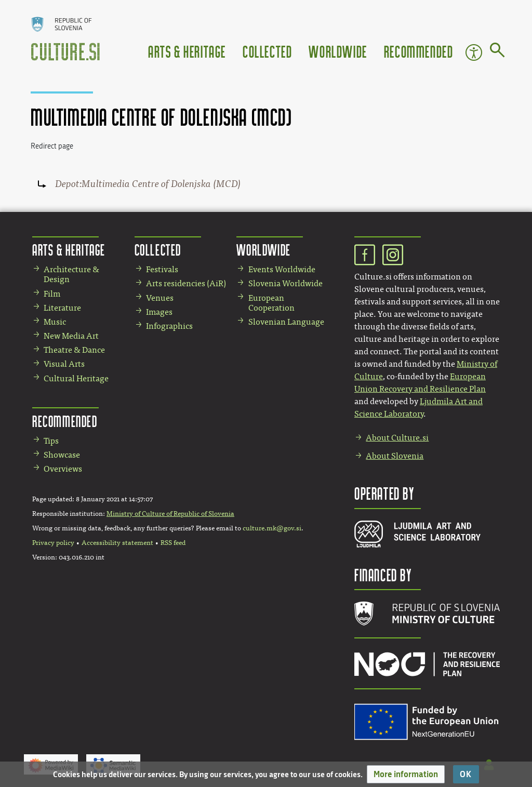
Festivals (162, 269)
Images (159, 312)
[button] (406, 774)
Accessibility (474, 52)
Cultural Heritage (76, 378)
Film (52, 294)
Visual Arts (64, 364)
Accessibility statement (117, 543)
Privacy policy (53, 543)
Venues (160, 298)
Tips (51, 441)
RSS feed (173, 543)
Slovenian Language (286, 322)
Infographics (169, 326)
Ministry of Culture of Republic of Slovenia (170, 514)
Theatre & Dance (74, 350)
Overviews (63, 469)
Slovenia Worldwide (285, 283)
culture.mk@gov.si (272, 528)
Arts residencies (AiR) (186, 283)
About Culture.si (397, 438)
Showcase (62, 455)
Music (55, 322)
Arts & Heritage (187, 51)
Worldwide (338, 51)
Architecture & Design (71, 274)
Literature (62, 308)
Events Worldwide (282, 269)
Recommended (419, 51)
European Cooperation (271, 303)
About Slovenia (395, 456)
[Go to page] (497, 52)
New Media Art (71, 336)
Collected (267, 51)
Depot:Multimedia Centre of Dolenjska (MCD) (148, 184)
